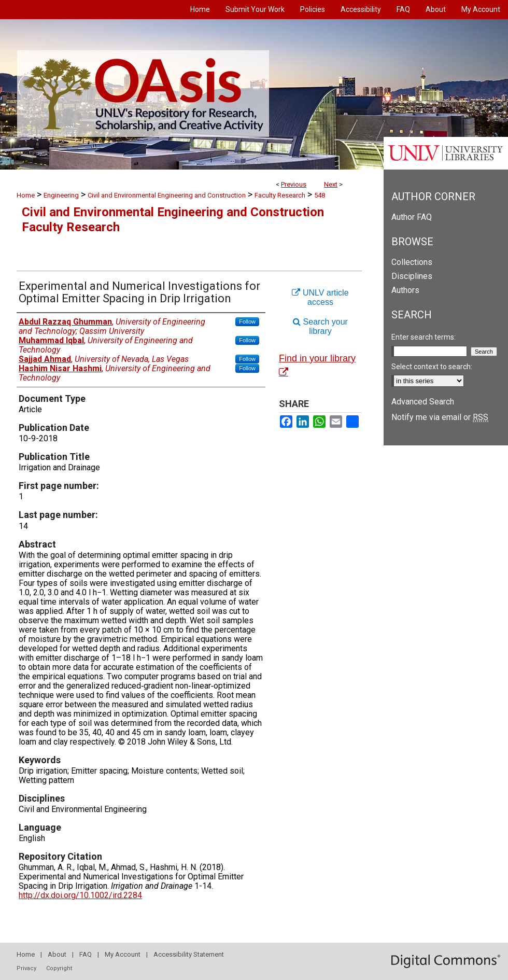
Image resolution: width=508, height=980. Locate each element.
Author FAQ (412, 217)
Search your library (320, 326)
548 (320, 195)
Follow (247, 321)
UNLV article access (320, 297)
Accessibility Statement (189, 954)
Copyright (59, 968)
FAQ (86, 954)
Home (26, 195)
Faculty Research (280, 195)
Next (331, 184)
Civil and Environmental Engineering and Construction (167, 195)
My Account (123, 954)
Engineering (61, 195)
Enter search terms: (424, 337)
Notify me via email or (440, 417)
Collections (412, 262)
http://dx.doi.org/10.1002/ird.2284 (80, 895)
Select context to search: (432, 367)
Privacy (26, 968)
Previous (294, 184)
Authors (405, 290)
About (57, 954)
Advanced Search (423, 402)
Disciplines (412, 276)
